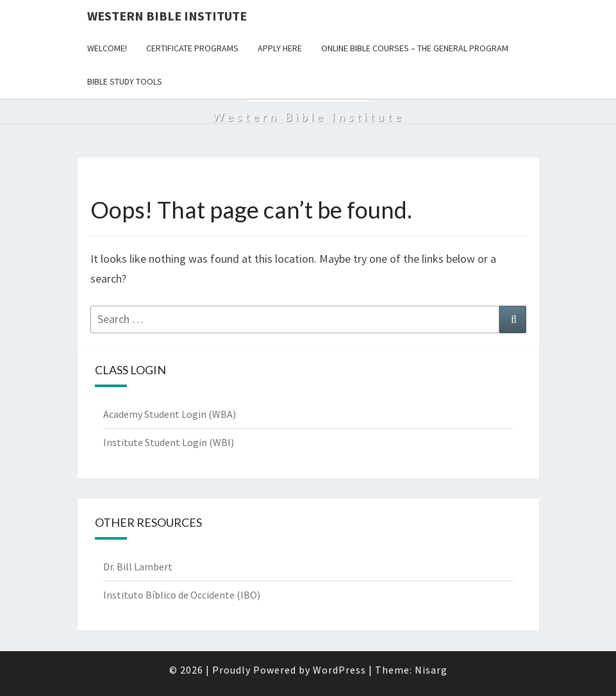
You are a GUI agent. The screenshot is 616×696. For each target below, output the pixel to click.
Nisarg (431, 670)
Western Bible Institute (167, 16)
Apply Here (280, 48)
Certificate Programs (192, 48)
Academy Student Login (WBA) (170, 414)
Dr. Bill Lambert (138, 567)
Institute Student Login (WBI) (169, 442)
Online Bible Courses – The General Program (415, 48)
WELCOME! (107, 48)
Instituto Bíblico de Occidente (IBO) (182, 595)
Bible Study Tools (125, 81)
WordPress (339, 670)
